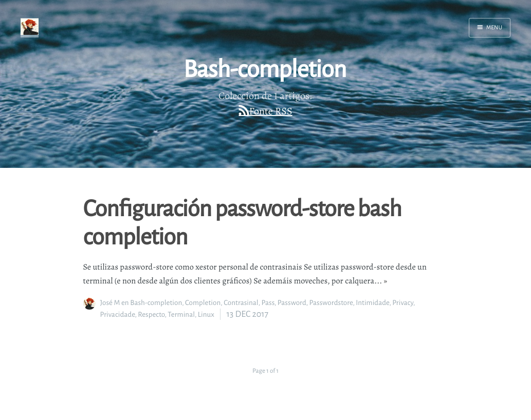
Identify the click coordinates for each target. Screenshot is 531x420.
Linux (206, 314)
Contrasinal (241, 303)
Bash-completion (156, 303)
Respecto (151, 314)
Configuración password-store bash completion (242, 222)
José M (110, 303)
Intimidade (372, 303)
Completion (203, 303)
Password (292, 303)
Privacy (403, 303)
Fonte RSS (271, 111)
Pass (268, 303)
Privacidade (118, 314)
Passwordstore (331, 303)
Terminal (181, 314)
